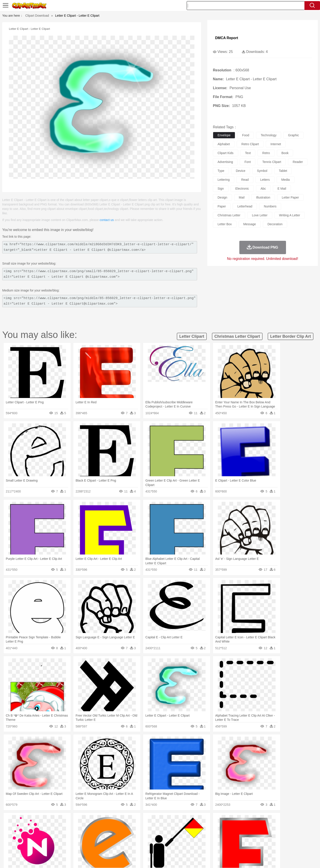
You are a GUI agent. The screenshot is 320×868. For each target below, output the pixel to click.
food (246, 135)
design (222, 197)
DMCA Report (227, 38)
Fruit (104, 847)
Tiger (247, 827)
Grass (143, 821)
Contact (252, 859)
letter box (225, 224)
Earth (102, 821)
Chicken (92, 827)
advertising (225, 162)
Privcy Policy (236, 859)
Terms (220, 859)
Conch (92, 821)
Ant (45, 827)
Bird (61, 827)
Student (48, 841)
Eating (197, 847)
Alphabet (222, 841)
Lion (195, 827)
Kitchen (166, 847)
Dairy (58, 847)
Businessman (102, 834)
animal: (35, 827)
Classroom (84, 841)
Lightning (155, 821)
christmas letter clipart (237, 336)
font (248, 162)
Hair (165, 834)
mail (242, 197)
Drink (80, 847)
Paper (200, 841)
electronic (242, 189)
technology (269, 135)
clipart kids (226, 153)
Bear (53, 827)
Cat (82, 827)
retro (266, 153)
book (285, 153)
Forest (242, 821)
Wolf (266, 827)
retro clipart (250, 144)
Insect (186, 827)
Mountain (191, 821)
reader (298, 162)
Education (123, 841)
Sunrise (178, 821)
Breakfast (46, 847)
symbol (262, 171)
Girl (173, 834)
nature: (34, 820)
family (75, 834)
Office (210, 841)
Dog (111, 827)
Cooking (219, 847)
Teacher (61, 841)
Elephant (141, 827)
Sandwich (124, 847)
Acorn (46, 821)
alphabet (224, 144)
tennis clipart (272, 162)
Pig (226, 827)
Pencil (110, 841)
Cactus (81, 821)
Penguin (236, 827)
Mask (46, 834)
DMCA (266, 859)
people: (35, 834)
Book (71, 841)
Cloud (222, 821)
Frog (160, 827)
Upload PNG (282, 859)
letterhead (245, 206)
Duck (119, 827)
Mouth (200, 834)
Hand (229, 834)
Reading (98, 841)
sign (221, 189)
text (248, 153)
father (189, 834)
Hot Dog (232, 847)
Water (203, 821)
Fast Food (92, 847)
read (245, 180)
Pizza (187, 847)
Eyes (134, 834)
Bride (65, 834)
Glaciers (132, 821)
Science (189, 841)
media (286, 180)
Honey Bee (172, 827)
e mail (282, 189)
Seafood (138, 847)
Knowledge (163, 841)
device (241, 171)
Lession (250, 841)
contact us (107, 220)
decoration (275, 224)
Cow (102, 827)
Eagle (129, 827)
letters (265, 180)
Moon (167, 821)
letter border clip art (291, 336)
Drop (232, 821)
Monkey (205, 827)
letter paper (290, 197)
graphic (293, 135)
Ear (126, 834)
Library (177, 841)
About (208, 859)
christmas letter (229, 215)
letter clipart (192, 336)
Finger (219, 834)
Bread (208, 847)
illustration (263, 197)
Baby (56, 834)
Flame (120, 821)
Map (151, 841)
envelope (224, 135)
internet (276, 144)
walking (144, 834)
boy (180, 834)
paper (222, 206)
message (250, 224)
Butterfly (72, 827)
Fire (111, 821)
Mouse (217, 827)
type (221, 171)
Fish (151, 827)
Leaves (69, 821)
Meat (112, 847)
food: (33, 847)
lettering (224, 180)
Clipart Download (37, 16)
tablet (283, 171)
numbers (270, 206)
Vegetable (152, 847)
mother (86, 834)
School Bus (138, 841)
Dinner (177, 847)
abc (263, 189)
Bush (213, 821)
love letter (260, 215)
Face (210, 834)
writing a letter (290, 215)
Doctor (117, 834)
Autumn (57, 821)
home (156, 834)
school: (35, 840)
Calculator (236, 841)
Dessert (69, 847)
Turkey (257, 827)
